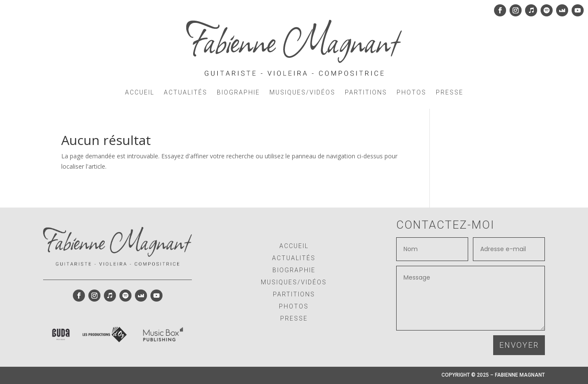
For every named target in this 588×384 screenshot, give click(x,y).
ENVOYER (519, 345)
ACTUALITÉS (186, 92)
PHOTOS (411, 92)
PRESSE (450, 92)
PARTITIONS (366, 92)
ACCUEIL (140, 92)
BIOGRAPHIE (238, 92)
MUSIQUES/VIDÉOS (302, 92)
